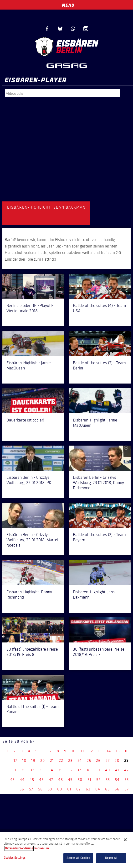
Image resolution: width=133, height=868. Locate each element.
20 (43, 760)
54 (117, 780)
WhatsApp (73, 29)
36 (70, 770)
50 (80, 780)
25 (89, 760)
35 (60, 770)
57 (31, 789)
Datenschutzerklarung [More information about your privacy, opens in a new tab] (19, 848)
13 (100, 751)
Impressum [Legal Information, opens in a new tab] (42, 848)
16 (127, 751)
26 (98, 760)
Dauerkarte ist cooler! (25, 420)
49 (70, 780)
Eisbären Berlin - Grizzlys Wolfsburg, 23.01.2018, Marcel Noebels (32, 540)
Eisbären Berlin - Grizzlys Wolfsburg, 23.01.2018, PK (29, 480)
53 (108, 780)
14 (109, 751)
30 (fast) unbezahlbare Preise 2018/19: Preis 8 (32, 652)
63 (88, 789)
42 (126, 770)
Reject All (111, 858)
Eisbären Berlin (66, 47)
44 (22, 780)
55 (127, 780)
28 (117, 760)
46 (41, 780)
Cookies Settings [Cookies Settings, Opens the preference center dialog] (15, 858)
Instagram (86, 29)
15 (118, 751)
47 (51, 780)
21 (52, 760)
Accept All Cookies (78, 858)
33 (41, 770)
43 (13, 780)
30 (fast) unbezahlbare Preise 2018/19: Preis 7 (99, 652)
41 (117, 770)
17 (15, 760)
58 (40, 789)
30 (14, 770)
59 (50, 789)
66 (117, 789)
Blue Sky (60, 29)
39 (98, 770)
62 (79, 789)
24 (80, 760)
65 (107, 789)
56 (22, 789)
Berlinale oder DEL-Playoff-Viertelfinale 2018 (30, 308)
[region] (66, 850)
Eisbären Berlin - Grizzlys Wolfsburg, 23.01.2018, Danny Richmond (98, 483)
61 (69, 789)
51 (89, 780)
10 (74, 751)
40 (108, 770)
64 (98, 789)
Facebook (47, 29)
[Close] (125, 840)
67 (127, 789)
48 (61, 780)
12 (91, 751)
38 (88, 770)
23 (70, 760)
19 (33, 760)
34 (51, 770)
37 (79, 770)
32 (32, 770)
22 (61, 760)
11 (82, 751)
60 (60, 789)
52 (98, 780)
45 (32, 780)
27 (108, 760)
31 (23, 770)
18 (24, 760)
